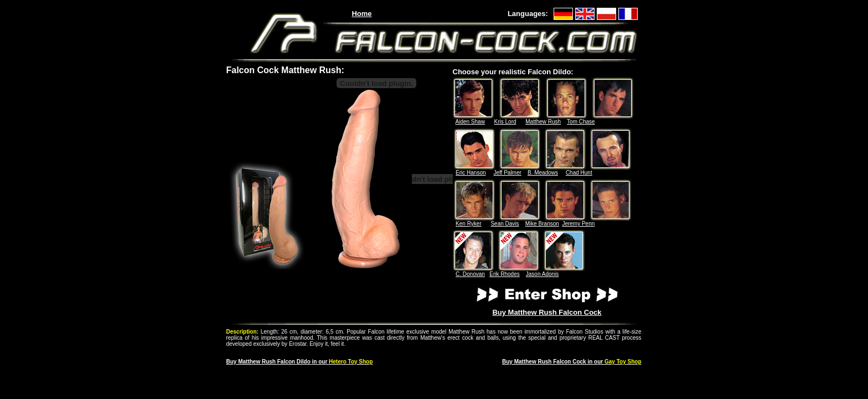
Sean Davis (505, 224)
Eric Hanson (471, 173)
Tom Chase (581, 122)
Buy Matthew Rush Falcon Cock (547, 312)
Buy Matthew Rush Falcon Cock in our (572, 362)
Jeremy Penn (578, 224)
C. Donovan (470, 274)
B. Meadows (543, 173)
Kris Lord (505, 122)
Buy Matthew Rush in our (300, 362)
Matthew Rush (543, 122)
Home (361, 14)
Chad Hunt (579, 173)
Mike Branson (542, 224)
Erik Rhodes (504, 274)
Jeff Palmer (507, 173)
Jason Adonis (542, 274)
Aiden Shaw (470, 122)
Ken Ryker (469, 224)
